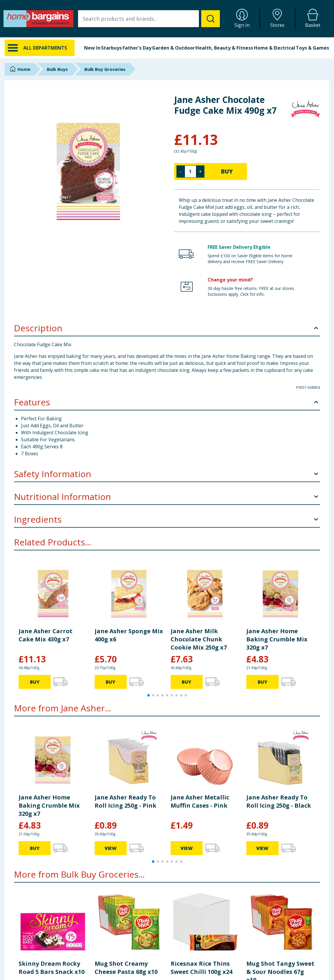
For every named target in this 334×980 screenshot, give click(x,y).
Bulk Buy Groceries (105, 69)
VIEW (111, 848)
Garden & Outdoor (173, 48)
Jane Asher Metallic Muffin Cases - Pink (200, 801)
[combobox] (149, 19)
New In (92, 48)
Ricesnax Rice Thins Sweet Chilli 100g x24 (202, 968)
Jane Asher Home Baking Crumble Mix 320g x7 (277, 639)
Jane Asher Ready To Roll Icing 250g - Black (279, 801)
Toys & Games (312, 48)
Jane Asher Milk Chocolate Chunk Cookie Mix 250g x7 (199, 639)
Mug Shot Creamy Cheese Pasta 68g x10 (126, 968)
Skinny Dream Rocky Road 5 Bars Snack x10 (52, 968)
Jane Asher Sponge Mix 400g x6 (129, 635)
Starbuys (111, 48)
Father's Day (137, 48)
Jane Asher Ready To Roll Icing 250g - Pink (126, 801)
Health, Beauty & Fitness (224, 48)
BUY (227, 171)
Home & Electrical (275, 48)
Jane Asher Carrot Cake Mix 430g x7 (46, 635)
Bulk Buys (57, 69)
